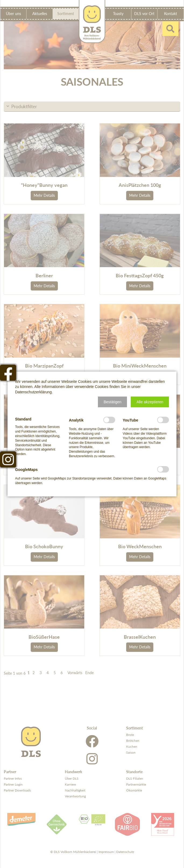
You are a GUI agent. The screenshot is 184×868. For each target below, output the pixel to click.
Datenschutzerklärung (33, 392)
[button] (112, 402)
